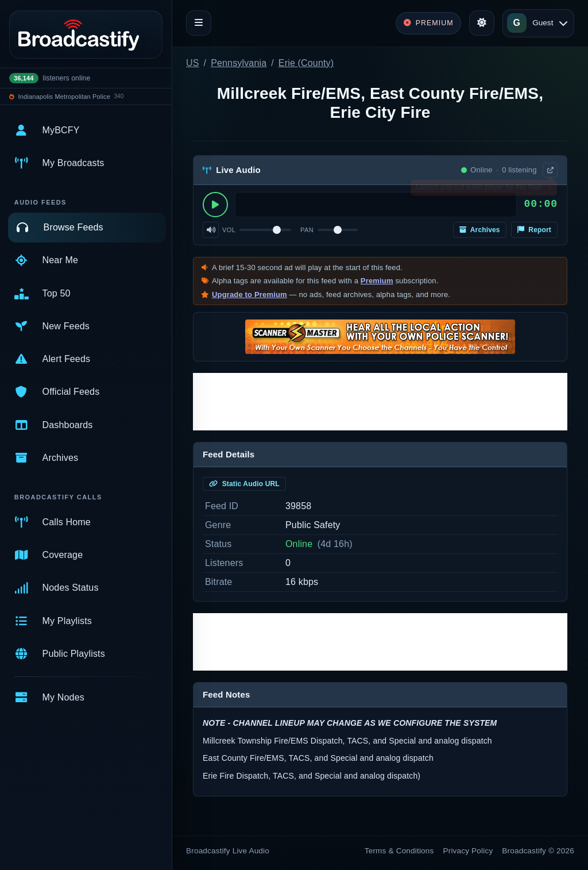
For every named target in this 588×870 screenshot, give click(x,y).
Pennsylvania (239, 63)
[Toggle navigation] (199, 23)
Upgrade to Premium (249, 295)
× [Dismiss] (549, 190)
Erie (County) (306, 63)
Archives (480, 230)
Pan (307, 230)
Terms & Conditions (399, 851)
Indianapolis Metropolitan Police (64, 97)
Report (534, 230)
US (193, 63)
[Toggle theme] (482, 23)
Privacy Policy (468, 851)
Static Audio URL (244, 484)
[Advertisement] (380, 402)
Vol (229, 230)
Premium (377, 281)
